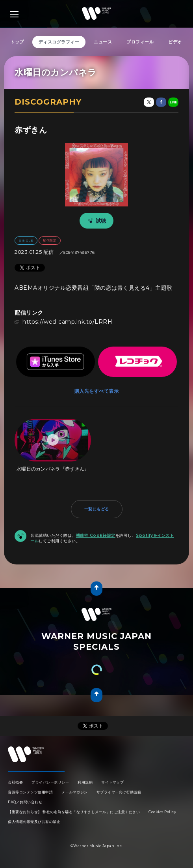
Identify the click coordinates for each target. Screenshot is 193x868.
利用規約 (85, 782)
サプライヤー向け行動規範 (119, 792)
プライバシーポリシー (50, 782)
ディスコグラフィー (59, 42)
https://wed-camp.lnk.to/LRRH (67, 322)
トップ (17, 42)
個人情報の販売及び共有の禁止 (34, 822)
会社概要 (15, 782)
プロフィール (140, 42)
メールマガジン (75, 792)
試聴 (96, 221)
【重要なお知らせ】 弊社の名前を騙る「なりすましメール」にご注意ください (74, 812)
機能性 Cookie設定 (96, 535)
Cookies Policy (162, 812)
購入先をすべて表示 (97, 391)
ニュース (103, 42)
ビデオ (175, 42)
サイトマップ (112, 782)
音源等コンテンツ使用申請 (30, 792)
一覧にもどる (97, 509)
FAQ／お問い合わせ (25, 802)
